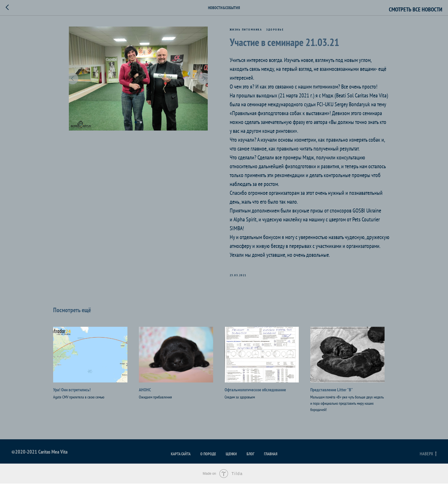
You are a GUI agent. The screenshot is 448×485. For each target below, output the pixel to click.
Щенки (231, 455)
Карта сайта (181, 455)
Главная (271, 455)
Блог (250, 455)
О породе (208, 455)
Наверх (428, 455)
